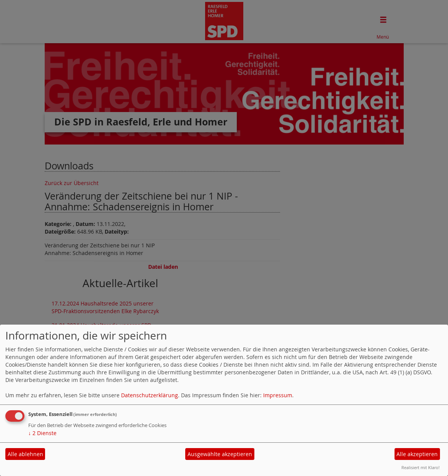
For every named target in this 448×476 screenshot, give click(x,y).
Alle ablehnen (25, 454)
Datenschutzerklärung (150, 395)
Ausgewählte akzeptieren (220, 454)
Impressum (278, 395)
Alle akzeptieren (417, 454)
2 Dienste (42, 433)
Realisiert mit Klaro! (421, 467)
